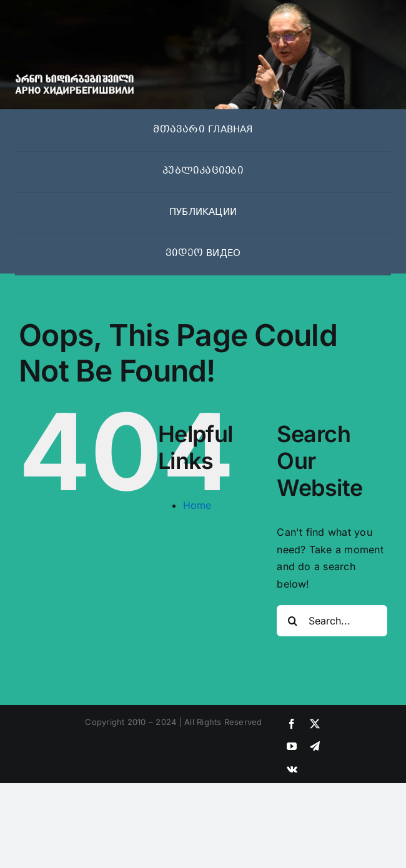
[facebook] (292, 724)
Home (197, 505)
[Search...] (332, 621)
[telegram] (315, 746)
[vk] (292, 769)
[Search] (292, 621)
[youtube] (292, 746)
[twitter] (315, 724)
